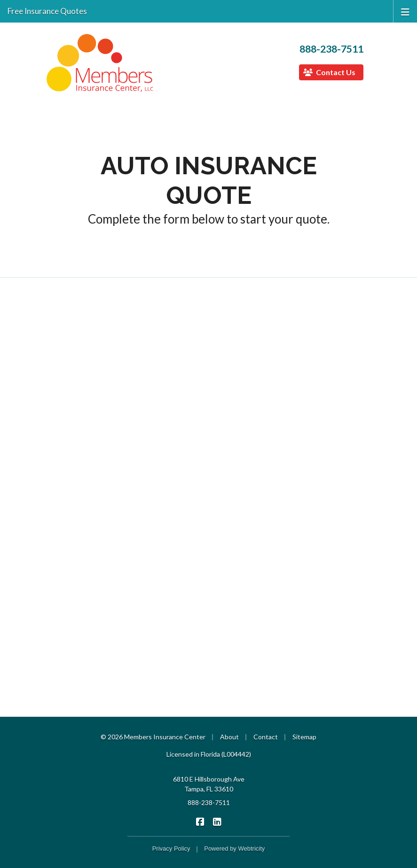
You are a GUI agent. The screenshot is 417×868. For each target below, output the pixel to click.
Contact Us (329, 72)
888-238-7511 (331, 49)
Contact (266, 737)
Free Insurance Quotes (47, 11)
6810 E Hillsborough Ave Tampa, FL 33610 (209, 784)
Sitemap (304, 737)
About (229, 737)
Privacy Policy (171, 849)
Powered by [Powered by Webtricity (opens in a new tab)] (234, 849)
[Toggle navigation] (405, 11)
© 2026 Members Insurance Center (153, 737)
